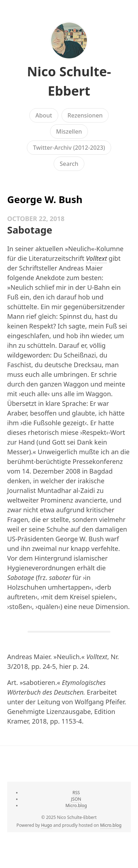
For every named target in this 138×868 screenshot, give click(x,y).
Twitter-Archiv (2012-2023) (69, 148)
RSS (76, 793)
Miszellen (69, 131)
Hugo (47, 825)
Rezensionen (85, 115)
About (44, 115)
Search (69, 164)
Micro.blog (76, 805)
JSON (76, 799)
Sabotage (30, 230)
